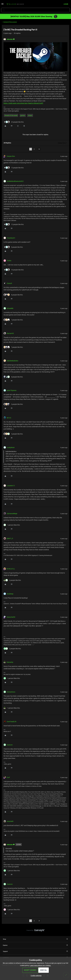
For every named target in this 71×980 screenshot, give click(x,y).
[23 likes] (14, 122)
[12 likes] (14, 224)
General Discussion (10, 22)
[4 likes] (13, 377)
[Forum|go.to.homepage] (15, 4)
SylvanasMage (12, 513)
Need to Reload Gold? (36, 103)
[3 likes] (13, 434)
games (23, 115)
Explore (35, 945)
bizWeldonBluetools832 (15, 181)
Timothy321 (11, 238)
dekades (10, 39)
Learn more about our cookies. (40, 965)
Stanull (9, 283)
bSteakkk (10, 308)
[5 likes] (13, 404)
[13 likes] (14, 168)
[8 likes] (13, 295)
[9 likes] (13, 247)
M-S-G (9, 418)
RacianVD (10, 333)
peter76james (12, 390)
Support (35, 951)
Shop (35, 939)
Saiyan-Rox (11, 156)
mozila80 (10, 821)
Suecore (10, 745)
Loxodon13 (11, 486)
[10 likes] (14, 270)
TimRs (9, 261)
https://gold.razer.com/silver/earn (16, 103)
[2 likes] (12, 580)
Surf (8, 777)
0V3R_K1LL (11, 569)
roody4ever (11, 447)
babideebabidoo (13, 361)
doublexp (10, 594)
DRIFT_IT (10, 538)
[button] (2, 5)
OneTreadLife (12, 722)
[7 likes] (13, 320)
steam (30, 115)
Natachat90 (11, 617)
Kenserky (10, 662)
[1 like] (12, 525)
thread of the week (11, 115)
